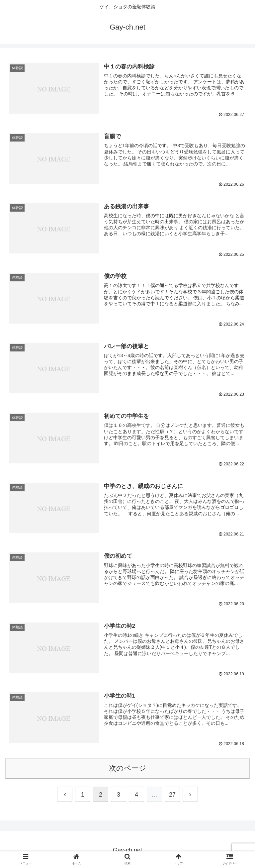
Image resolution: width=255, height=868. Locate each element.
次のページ (128, 767)
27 (172, 793)
